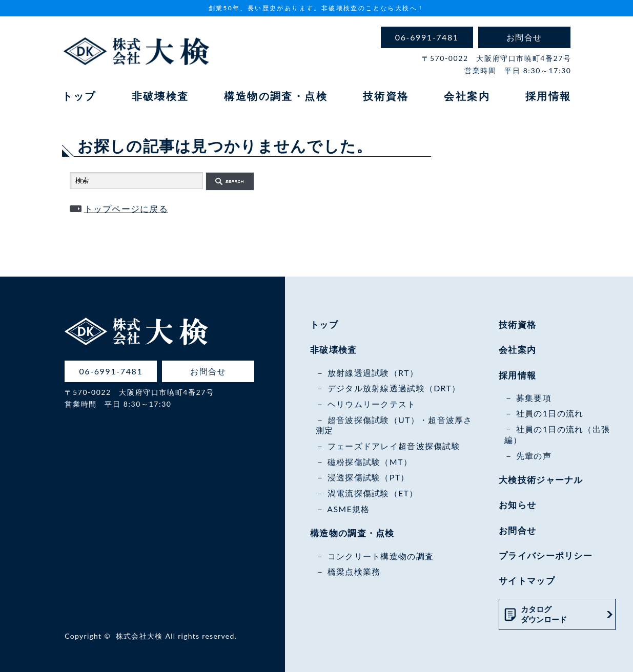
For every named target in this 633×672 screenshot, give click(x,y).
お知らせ (517, 505)
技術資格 (386, 96)
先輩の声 (534, 456)
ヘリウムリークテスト (372, 404)
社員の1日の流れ (550, 413)
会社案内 (467, 96)
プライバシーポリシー (546, 555)
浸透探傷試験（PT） (369, 477)
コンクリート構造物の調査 (381, 556)
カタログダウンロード (544, 614)
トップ (79, 96)
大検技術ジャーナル (541, 480)
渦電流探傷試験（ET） (373, 493)
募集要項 (534, 398)
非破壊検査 (160, 96)
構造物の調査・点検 (276, 96)
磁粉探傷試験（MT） (370, 462)
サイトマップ (527, 581)
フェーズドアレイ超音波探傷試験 (394, 446)
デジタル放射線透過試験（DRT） (394, 388)
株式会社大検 (139, 636)
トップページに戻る (126, 209)
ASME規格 (348, 509)
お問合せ (517, 530)
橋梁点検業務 (354, 571)
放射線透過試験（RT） (373, 373)
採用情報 (548, 96)
